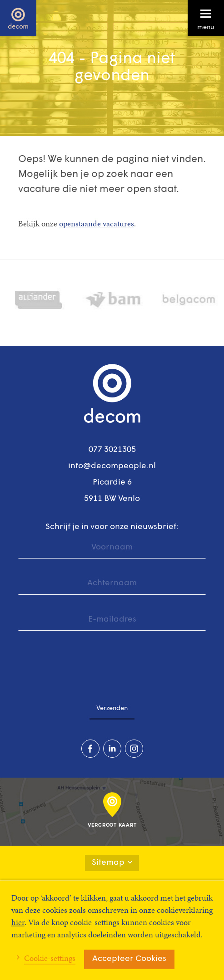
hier (18, 922)
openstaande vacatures (97, 223)
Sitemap (112, 863)
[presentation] (87, 662)
